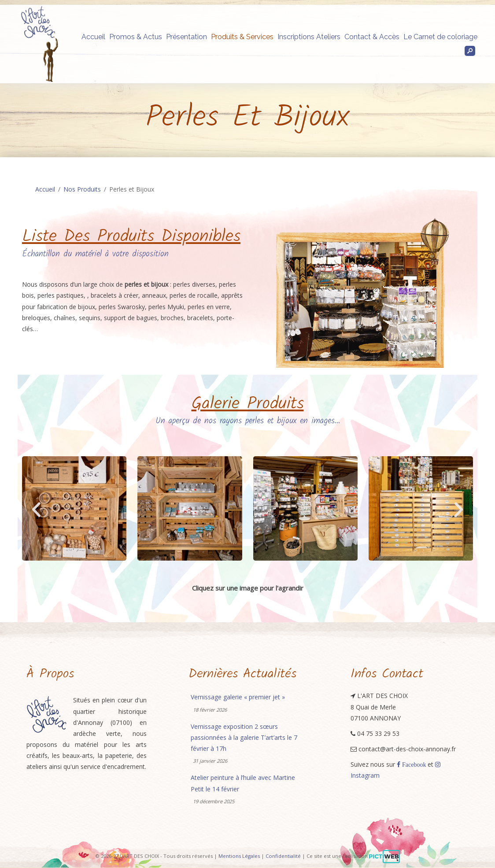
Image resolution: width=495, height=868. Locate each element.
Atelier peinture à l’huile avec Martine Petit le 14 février (243, 783)
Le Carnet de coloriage (440, 37)
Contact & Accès (372, 37)
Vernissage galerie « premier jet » (238, 697)
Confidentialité (283, 856)
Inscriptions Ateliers (309, 37)
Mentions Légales (239, 856)
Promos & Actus (136, 37)
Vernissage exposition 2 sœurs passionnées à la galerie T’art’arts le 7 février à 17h (244, 737)
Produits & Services (242, 37)
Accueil (93, 37)
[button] (36, 509)
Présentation (187, 37)
